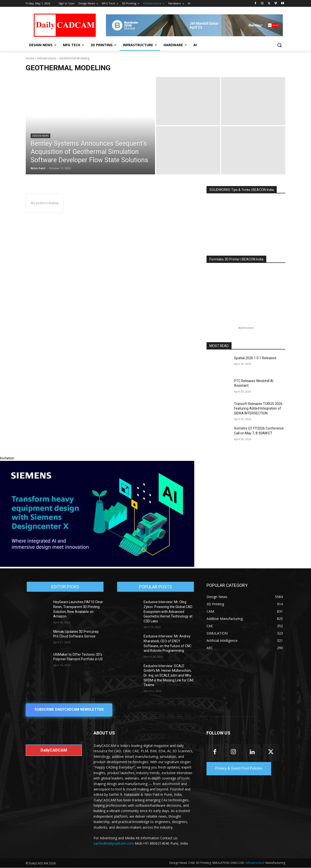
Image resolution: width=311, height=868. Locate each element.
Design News (40, 136)
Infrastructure (47, 58)
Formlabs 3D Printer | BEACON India (236, 259)
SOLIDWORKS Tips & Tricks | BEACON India (242, 190)
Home (30, 58)
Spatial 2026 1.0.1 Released (255, 358)
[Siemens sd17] (97, 566)
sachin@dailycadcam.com (114, 843)
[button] (279, 45)
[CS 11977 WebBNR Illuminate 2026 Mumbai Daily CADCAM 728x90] (194, 25)
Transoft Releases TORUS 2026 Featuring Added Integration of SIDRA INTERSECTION (258, 408)
